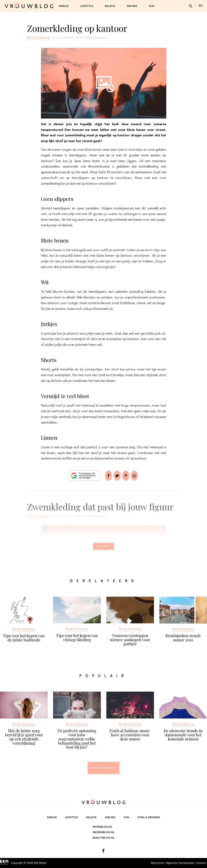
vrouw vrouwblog (96, 38)
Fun (152, 6)
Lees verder (103, 548)
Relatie (110, 6)
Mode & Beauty (38, 38)
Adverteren (157, 863)
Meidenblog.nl (104, 832)
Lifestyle (87, 6)
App (139, 476)
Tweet (116, 476)
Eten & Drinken (149, 817)
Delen (104, 476)
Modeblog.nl (103, 827)
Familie (64, 6)
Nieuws (132, 6)
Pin (127, 476)
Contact (201, 863)
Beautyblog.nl (104, 838)
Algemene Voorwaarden (180, 863)
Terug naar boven (101, 771)
